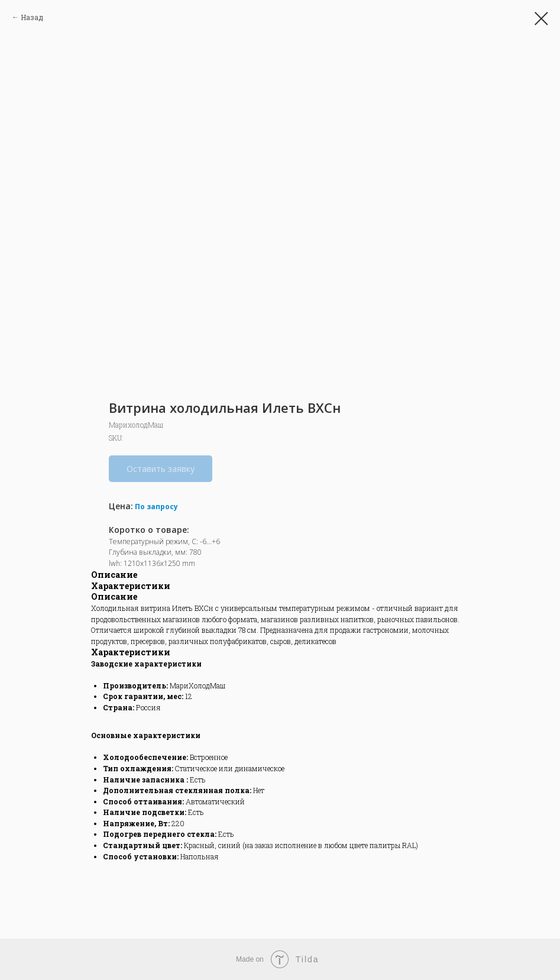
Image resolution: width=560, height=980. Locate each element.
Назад (32, 17)
